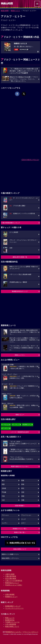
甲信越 (4, 492)
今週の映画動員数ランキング (11, 223)
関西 (3, 484)
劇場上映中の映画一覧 (20, 257)
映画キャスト (16, 11)
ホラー (23, 523)
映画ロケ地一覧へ (20, 532)
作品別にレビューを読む (14, 585)
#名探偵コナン (27, 425)
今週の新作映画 (11, 576)
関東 (23, 481)
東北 (23, 488)
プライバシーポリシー (31, 632)
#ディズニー (5, 428)
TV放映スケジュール (12, 622)
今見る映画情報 (11, 624)
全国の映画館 (10, 594)
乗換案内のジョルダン (14, 632)
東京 (3, 481)
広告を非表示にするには (30, 160)
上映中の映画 (10, 574)
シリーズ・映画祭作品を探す (20, 432)
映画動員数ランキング (13, 606)
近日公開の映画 (11, 578)
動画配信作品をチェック (20, 291)
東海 (23, 484)
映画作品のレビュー (12, 583)
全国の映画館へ (20, 506)
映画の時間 (5, 11)
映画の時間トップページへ (10, 558)
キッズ (23, 519)
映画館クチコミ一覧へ (20, 529)
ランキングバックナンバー (14, 608)
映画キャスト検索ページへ (10, 554)
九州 (3, 500)
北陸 (23, 492)
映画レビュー (20, 415)
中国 (3, 496)
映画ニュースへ (20, 355)
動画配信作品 (10, 620)
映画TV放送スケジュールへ (20, 466)
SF (3, 519)
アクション (5, 515)
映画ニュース (10, 618)
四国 (23, 496)
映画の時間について (20, 549)
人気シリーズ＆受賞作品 (14, 581)
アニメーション (26, 515)
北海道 (4, 488)
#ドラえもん (5, 425)
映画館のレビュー (11, 597)
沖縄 (23, 500)
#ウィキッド (16, 425)
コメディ (5, 523)
